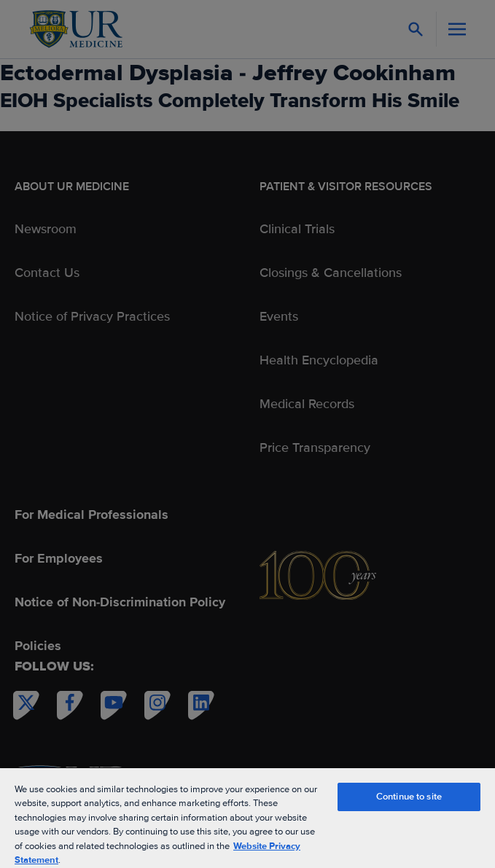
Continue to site (409, 797)
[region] (247, 817)
